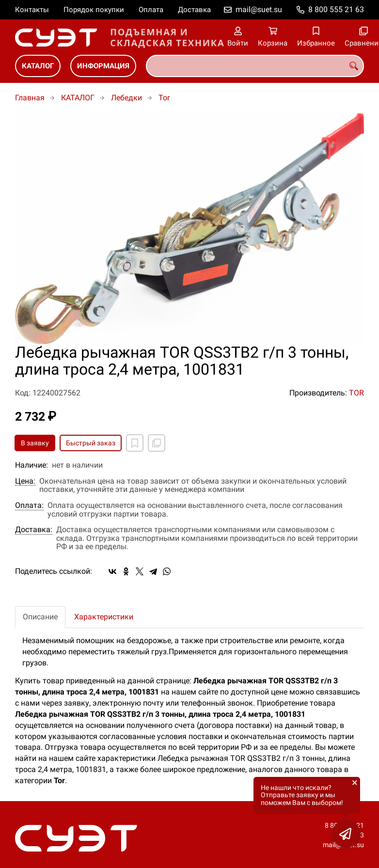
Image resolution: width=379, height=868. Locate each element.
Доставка (194, 10)
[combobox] (255, 66)
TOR (356, 393)
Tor (164, 98)
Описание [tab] (40, 617)
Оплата (151, 10)
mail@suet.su (259, 9)
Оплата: (29, 505)
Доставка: (34, 530)
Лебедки (126, 98)
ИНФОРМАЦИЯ (103, 66)
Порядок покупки (94, 10)
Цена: (25, 481)
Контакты (32, 10)
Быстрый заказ (91, 443)
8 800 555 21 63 (336, 9)
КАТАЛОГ (38, 66)
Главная (30, 98)
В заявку (35, 443)
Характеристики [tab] (104, 617)
